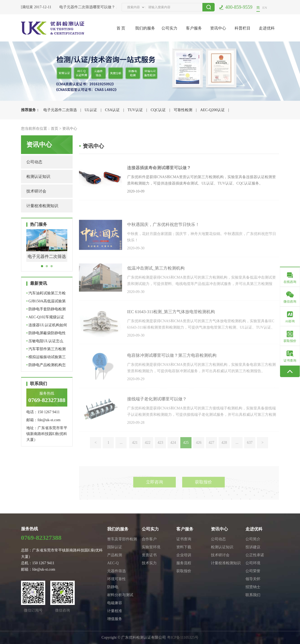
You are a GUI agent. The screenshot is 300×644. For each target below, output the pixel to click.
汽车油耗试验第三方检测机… (46, 294)
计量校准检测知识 (42, 206)
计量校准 (115, 611)
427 (211, 453)
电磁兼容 (115, 603)
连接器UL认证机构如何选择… (47, 326)
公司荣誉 (253, 571)
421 (135, 453)
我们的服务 (145, 28)
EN (265, 8)
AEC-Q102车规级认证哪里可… (45, 318)
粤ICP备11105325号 (183, 637)
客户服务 (194, 28)
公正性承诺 (255, 555)
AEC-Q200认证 (212, 110)
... (121, 453)
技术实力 (149, 563)
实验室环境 (151, 547)
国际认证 (115, 547)
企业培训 (184, 555)
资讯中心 (218, 28)
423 (160, 453)
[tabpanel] (47, 250)
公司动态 (34, 162)
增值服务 (115, 619)
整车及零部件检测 (122, 539)
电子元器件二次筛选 (60, 110)
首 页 (121, 28)
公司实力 (169, 28)
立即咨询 (155, 495)
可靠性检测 (183, 110)
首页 (55, 129)
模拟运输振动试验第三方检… (46, 358)
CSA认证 (112, 110)
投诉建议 (253, 547)
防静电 (113, 587)
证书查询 (184, 539)
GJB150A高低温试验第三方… (46, 302)
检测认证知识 (38, 177)
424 (173, 453)
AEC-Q (113, 563)
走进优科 (267, 28)
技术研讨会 (36, 191)
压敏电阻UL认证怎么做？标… (45, 342)
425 (186, 453)
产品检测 (115, 555)
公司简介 (253, 539)
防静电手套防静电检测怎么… (46, 310)
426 (199, 453)
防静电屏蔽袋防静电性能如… (46, 334)
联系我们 (253, 595)
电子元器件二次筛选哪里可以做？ (88, 7)
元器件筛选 (116, 571)
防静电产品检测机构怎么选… (46, 366)
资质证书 (149, 555)
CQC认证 (158, 110)
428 (224, 453)
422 (147, 453)
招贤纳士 (253, 587)
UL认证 (91, 110)
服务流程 (184, 563)
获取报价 (203, 495)
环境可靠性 (116, 579)
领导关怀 (253, 579)
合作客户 (149, 539)
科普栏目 (243, 28)
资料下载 (184, 547)
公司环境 (253, 563)
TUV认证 (135, 110)
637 (250, 453)
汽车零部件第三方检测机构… (46, 350)
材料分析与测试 (120, 595)
